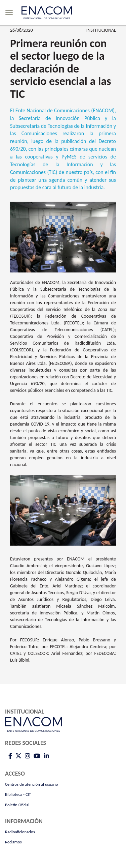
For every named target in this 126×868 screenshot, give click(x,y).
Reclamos (13, 842)
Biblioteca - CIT (18, 794)
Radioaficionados (20, 832)
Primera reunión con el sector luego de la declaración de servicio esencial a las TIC (61, 69)
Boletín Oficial (17, 805)
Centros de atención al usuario (32, 784)
